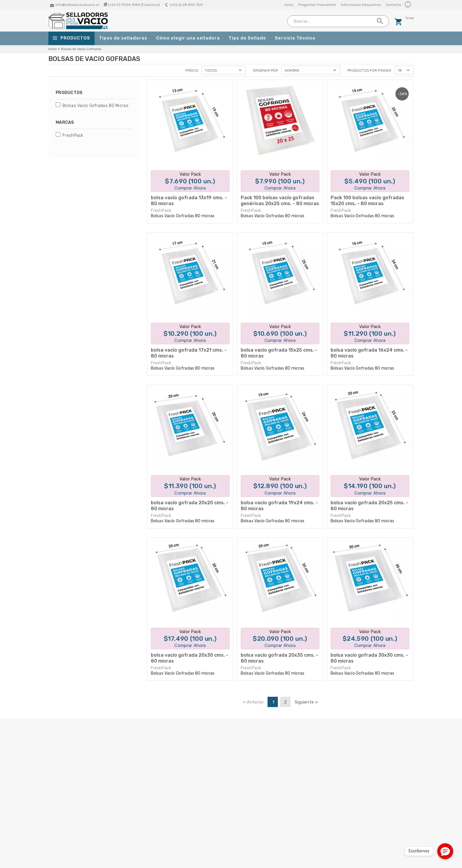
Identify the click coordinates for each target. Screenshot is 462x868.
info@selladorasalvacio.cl (77, 5)
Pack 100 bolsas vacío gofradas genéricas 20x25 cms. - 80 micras (280, 201)
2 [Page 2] (285, 702)
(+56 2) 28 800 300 (187, 5)
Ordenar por (265, 70)
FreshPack (73, 135)
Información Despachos (361, 5)
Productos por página (369, 70)
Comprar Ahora (190, 188)
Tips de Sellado (247, 38)
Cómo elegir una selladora (188, 38)
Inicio (289, 5)
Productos (71, 38)
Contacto (393, 5)
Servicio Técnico (295, 38)
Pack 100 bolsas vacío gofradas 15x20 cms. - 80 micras (367, 201)
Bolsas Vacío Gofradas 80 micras (95, 106)
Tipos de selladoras (123, 38)
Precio (192, 70)
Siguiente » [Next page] (306, 702)
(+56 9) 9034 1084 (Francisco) (134, 5)
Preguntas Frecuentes (317, 5)
